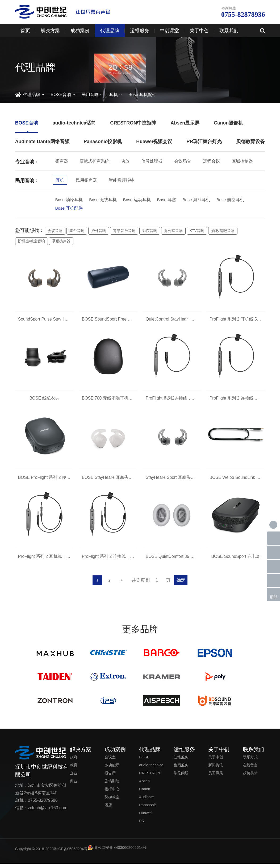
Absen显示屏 (185, 123)
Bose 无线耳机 (103, 200)
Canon (145, 793)
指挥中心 (112, 793)
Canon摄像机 (228, 123)
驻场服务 (181, 761)
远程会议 (211, 161)
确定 (182, 584)
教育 (74, 769)
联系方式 (250, 761)
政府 (74, 761)
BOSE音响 (61, 95)
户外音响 (99, 231)
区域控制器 (242, 161)
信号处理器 (152, 161)
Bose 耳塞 (168, 200)
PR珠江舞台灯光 (204, 142)
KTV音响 (197, 231)
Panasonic (148, 809)
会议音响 (55, 231)
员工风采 (216, 777)
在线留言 (250, 769)
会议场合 (183, 161)
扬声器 (62, 161)
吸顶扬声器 (61, 242)
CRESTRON (150, 777)
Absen (144, 785)
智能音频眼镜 (122, 180)
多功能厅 (112, 769)
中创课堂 (169, 31)
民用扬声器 (86, 180)
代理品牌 (110, 31)
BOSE (144, 761)
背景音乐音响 (124, 231)
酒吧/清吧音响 (223, 231)
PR (142, 825)
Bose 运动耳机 (138, 200)
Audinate (146, 801)
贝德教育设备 (250, 142)
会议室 (110, 761)
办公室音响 (173, 231)
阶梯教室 (112, 801)
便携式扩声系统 (94, 161)
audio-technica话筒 (74, 123)
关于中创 (199, 31)
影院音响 (150, 231)
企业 (74, 777)
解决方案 (50, 31)
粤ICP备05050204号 (70, 853)
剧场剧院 (112, 785)
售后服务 (181, 769)
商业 (74, 785)
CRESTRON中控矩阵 (133, 123)
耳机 (114, 95)
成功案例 (80, 31)
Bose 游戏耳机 (198, 200)
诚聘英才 (250, 777)
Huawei (145, 817)
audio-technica (151, 769)
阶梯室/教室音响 (32, 242)
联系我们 (229, 31)
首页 (25, 31)
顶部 (273, 597)
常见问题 (181, 777)
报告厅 (110, 777)
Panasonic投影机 (103, 142)
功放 (125, 161)
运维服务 (140, 31)
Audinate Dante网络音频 (42, 142)
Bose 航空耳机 (232, 200)
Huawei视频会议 (154, 142)
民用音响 (90, 95)
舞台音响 (77, 231)
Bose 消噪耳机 (69, 200)
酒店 (108, 809)
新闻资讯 (216, 769)
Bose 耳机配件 (142, 95)
